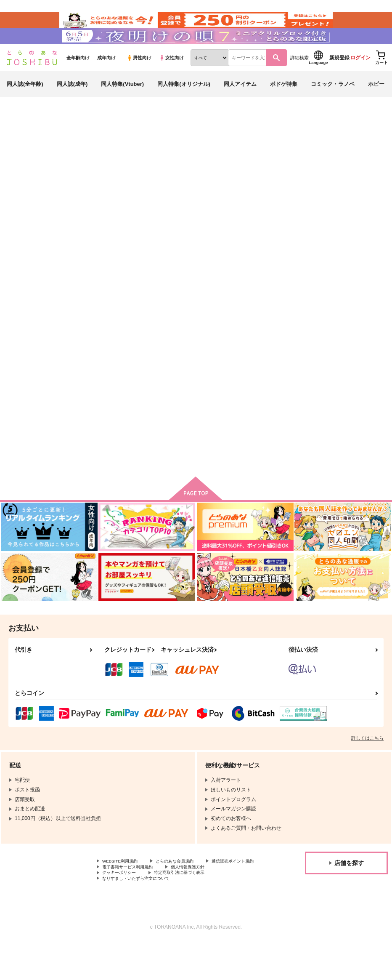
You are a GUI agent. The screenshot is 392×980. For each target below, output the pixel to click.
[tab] (122, 271)
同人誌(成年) (72, 103)
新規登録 (339, 76)
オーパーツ (308, 179)
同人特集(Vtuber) (122, 103)
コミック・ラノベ (333, 103)
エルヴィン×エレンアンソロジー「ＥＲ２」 (197, 402)
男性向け (139, 76)
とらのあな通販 (22, 139)
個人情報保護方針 (122, 902)
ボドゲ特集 (284, 103)
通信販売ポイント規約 (127, 895)
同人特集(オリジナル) (184, 103)
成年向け (106, 76)
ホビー (376, 103)
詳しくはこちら (367, 764)
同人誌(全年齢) (25, 103)
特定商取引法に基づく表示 (132, 909)
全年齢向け (78, 76)
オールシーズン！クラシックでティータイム (233, 179)
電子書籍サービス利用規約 (201, 895)
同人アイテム (240, 103)
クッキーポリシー (181, 902)
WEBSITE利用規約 (124, 887)
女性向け (171, 76)
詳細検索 (299, 76)
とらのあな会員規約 (186, 887)
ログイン (360, 76)
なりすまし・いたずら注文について (143, 916)
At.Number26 (94, 187)
